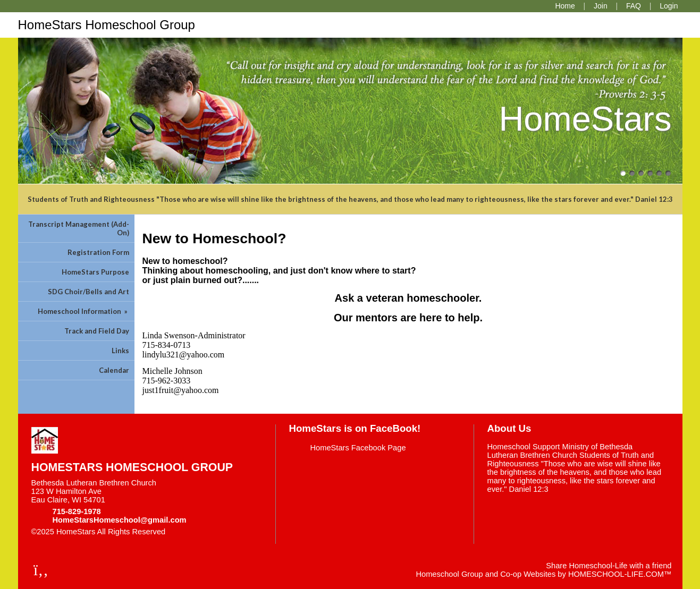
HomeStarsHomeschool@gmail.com (120, 520)
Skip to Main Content (212, 532)
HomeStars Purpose (95, 272)
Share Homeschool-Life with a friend (609, 566)
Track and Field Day (97, 331)
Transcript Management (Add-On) (79, 228)
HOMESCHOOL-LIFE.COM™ (620, 574)
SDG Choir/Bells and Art (88, 292)
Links (120, 351)
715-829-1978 (77, 511)
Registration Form (98, 252)
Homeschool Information (83, 311)
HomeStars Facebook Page (358, 448)
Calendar (114, 370)
